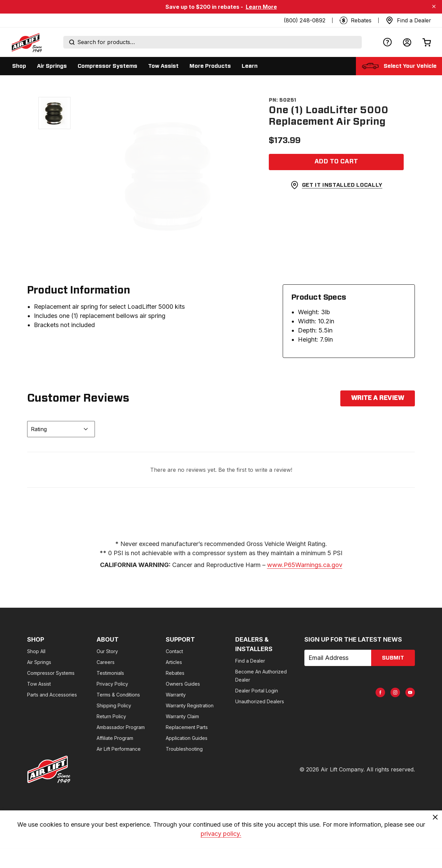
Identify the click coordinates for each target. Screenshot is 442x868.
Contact (174, 651)
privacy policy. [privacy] (221, 835)
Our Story (107, 651)
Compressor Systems (51, 673)
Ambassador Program (121, 727)
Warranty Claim (182, 716)
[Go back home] (26, 42)
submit (393, 658)
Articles (174, 662)
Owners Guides (183, 684)
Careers (106, 662)
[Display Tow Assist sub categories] (163, 66)
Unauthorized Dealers (260, 701)
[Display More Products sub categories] (210, 66)
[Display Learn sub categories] (250, 66)
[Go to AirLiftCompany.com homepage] (49, 769)
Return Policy (111, 716)
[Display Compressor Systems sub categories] (107, 66)
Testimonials (110, 673)
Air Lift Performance (119, 749)
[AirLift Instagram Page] (395, 692)
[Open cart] (427, 42)
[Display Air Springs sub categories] (52, 66)
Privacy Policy (112, 684)
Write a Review (378, 398)
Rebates (175, 673)
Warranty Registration (190, 705)
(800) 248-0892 (305, 20)
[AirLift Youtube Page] (410, 692)
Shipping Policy (114, 705)
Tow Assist (39, 684)
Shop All (36, 651)
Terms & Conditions (118, 695)
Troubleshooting (184, 749)
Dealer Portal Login (257, 691)
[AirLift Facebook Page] (380, 692)
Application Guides (187, 738)
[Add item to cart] (336, 162)
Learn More (261, 7)
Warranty (176, 695)
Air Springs (39, 662)
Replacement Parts (187, 727)
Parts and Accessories (52, 695)
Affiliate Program (115, 738)
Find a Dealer (250, 661)
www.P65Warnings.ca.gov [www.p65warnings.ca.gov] (305, 565)
